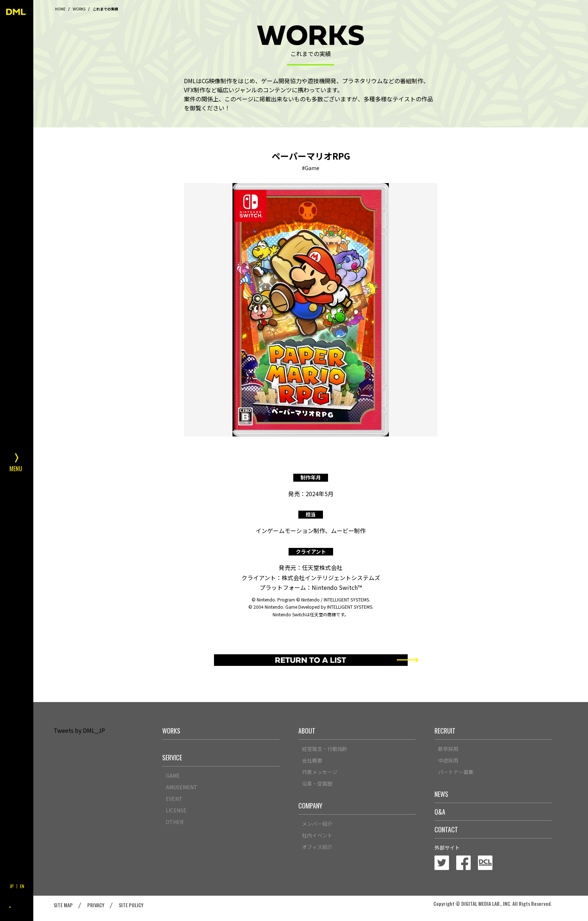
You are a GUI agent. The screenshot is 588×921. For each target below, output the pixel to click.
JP (12, 886)
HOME (60, 9)
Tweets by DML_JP (79, 730)
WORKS (79, 9)
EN (22, 886)
